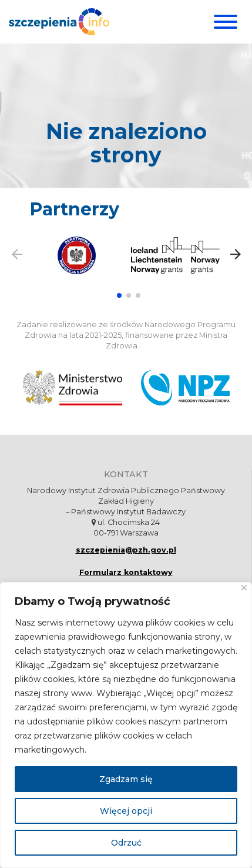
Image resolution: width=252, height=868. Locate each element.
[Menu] (224, 22)
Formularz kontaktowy (126, 572)
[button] (119, 295)
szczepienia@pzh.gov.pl (126, 550)
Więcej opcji (126, 811)
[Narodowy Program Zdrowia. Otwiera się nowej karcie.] (185, 388)
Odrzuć (126, 843)
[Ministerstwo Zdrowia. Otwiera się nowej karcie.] (73, 388)
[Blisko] (244, 588)
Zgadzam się (126, 779)
